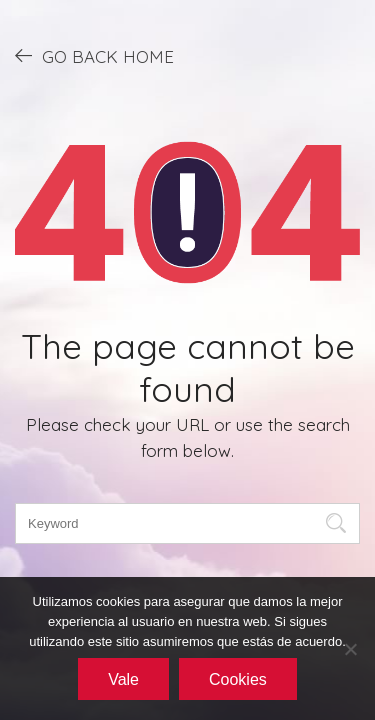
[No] (350, 649)
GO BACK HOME (94, 56)
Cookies (238, 679)
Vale (123, 679)
